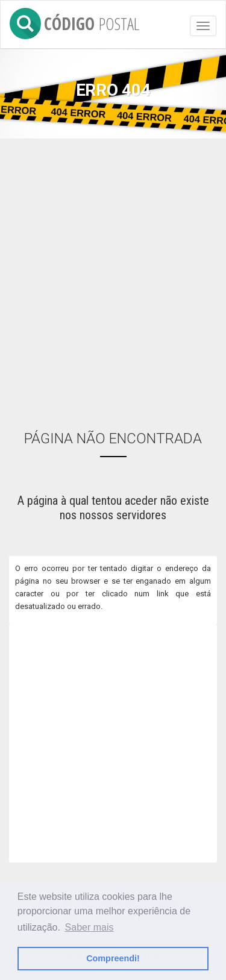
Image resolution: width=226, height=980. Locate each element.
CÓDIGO (74, 21)
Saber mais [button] (89, 927)
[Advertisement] (113, 276)
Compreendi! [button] (113, 958)
